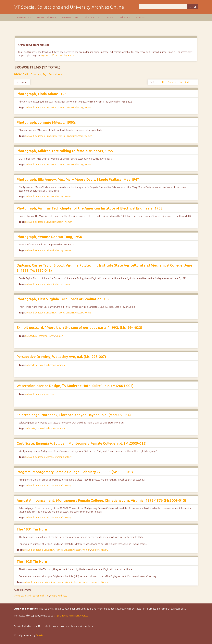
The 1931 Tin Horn (32, 529)
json (47, 596)
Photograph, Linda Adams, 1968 (43, 94)
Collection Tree (92, 18)
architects (30, 365)
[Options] (190, 7)
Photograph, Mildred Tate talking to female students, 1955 (65, 151)
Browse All (21, 74)
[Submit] (195, 7)
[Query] (168, 7)
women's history (63, 457)
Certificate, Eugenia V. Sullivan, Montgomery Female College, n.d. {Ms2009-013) (82, 443)
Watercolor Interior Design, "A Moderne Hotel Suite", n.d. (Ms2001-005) (75, 386)
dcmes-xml (38, 596)
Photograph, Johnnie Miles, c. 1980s (46, 122)
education (40, 107)
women (88, 107)
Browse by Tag (39, 74)
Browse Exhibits (70, 18)
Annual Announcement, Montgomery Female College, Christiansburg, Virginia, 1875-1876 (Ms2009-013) (101, 500)
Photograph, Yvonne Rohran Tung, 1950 (49, 237)
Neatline (109, 18)
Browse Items (24, 18)
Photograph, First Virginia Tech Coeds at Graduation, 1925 (64, 299)
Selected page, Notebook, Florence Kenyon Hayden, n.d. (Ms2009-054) (74, 415)
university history (75, 107)
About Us (140, 18)
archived (29, 107)
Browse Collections (46, 18)
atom (17, 596)
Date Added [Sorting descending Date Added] (185, 82)
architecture (31, 336)
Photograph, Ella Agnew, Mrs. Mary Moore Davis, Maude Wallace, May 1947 (78, 179)
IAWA (51, 336)
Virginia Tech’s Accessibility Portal (71, 616)
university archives (55, 107)
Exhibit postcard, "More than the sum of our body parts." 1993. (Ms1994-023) (79, 328)
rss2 (65, 596)
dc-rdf (28, 596)
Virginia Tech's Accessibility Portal (57, 55)
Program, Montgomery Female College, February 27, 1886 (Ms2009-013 (75, 472)
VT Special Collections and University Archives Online (69, 7)
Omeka (40, 635)
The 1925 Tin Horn (32, 562)
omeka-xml (56, 596)
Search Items (55, 74)
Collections (124, 18)
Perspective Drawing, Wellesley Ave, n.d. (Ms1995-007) (61, 357)
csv (22, 596)
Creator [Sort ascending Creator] (172, 82)
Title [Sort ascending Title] (163, 82)
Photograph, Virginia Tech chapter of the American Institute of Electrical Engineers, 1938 (90, 208)
